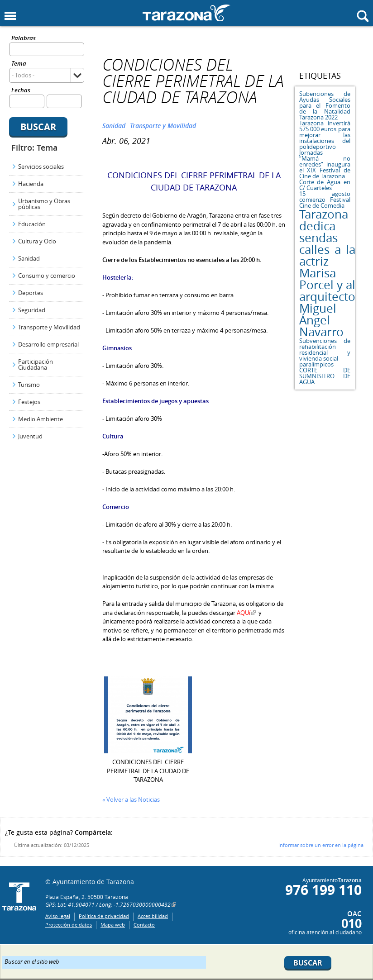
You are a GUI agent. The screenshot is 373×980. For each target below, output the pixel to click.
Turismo (29, 385)
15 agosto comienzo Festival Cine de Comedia (325, 200)
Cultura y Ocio (37, 241)
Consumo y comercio (47, 276)
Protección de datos (69, 925)
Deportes (31, 293)
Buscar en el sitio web (32, 961)
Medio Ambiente (41, 419)
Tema (19, 64)
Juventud (30, 436)
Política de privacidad (104, 916)
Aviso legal (58, 916)
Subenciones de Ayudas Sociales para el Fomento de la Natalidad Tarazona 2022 (325, 105)
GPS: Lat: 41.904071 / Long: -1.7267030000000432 (108, 904)
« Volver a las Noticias (131, 799)
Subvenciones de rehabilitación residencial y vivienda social (325, 350)
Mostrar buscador (363, 16)
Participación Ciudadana (36, 364)
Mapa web (113, 925)
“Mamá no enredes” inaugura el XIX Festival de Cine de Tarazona (325, 167)
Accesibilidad (153, 916)
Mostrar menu (10, 16)
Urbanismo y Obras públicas (44, 204)
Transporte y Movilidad (49, 327)
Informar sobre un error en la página (321, 845)
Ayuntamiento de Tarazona (186, 13)
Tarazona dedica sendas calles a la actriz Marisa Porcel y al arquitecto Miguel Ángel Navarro (327, 273)
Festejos (29, 402)
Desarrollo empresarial (48, 344)
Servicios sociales (41, 167)
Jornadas (311, 152)
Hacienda (31, 184)
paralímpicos (316, 364)
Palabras (24, 39)
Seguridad (32, 310)
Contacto (144, 925)
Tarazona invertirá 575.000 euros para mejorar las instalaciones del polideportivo (325, 135)
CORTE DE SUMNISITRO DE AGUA (325, 376)
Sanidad (29, 258)
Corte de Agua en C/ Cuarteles (325, 185)
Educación (32, 224)
